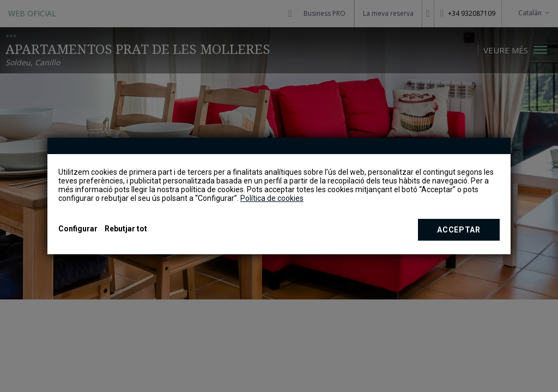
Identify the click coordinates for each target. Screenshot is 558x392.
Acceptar (459, 230)
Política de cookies (272, 198)
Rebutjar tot (126, 229)
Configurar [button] (78, 229)
